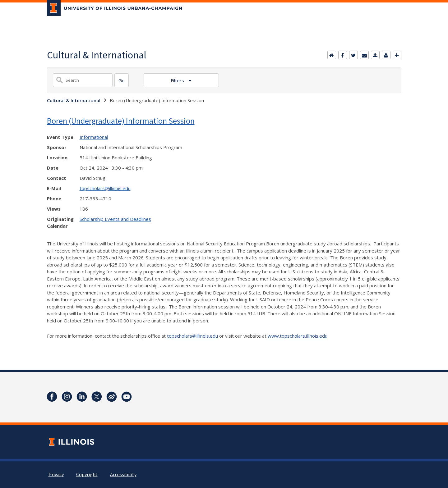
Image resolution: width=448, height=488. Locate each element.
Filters (178, 80)
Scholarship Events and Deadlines (115, 219)
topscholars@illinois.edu (105, 188)
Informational (94, 137)
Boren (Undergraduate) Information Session (121, 121)
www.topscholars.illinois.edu (298, 336)
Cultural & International (74, 100)
